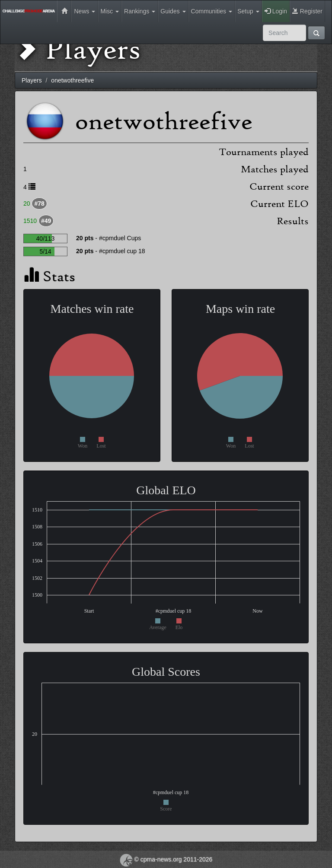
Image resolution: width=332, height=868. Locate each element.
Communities (212, 11)
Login (276, 11)
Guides (173, 11)
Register (307, 11)
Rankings (140, 11)
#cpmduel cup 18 (122, 251)
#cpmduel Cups (120, 238)
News (85, 11)
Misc (110, 11)
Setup (248, 11)
